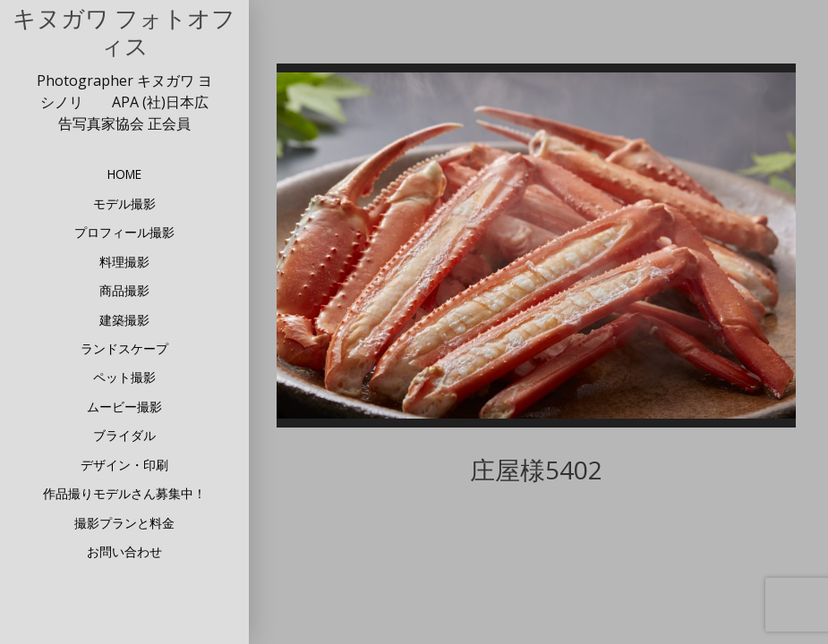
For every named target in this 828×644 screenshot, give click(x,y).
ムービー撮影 (124, 407)
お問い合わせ (124, 551)
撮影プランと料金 (124, 523)
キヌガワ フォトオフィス (124, 33)
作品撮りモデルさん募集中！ (124, 493)
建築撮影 (124, 320)
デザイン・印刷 (124, 465)
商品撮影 (124, 290)
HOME (124, 174)
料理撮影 (124, 262)
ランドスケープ (124, 348)
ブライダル (124, 435)
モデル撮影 (124, 203)
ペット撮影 (124, 377)
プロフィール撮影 (124, 232)
